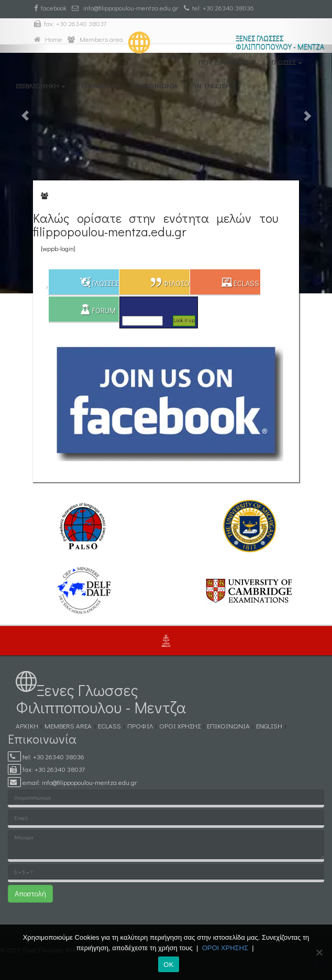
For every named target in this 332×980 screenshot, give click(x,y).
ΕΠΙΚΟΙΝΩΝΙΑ (157, 86)
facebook (50, 8)
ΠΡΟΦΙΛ (170, 56)
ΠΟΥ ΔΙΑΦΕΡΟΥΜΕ (227, 62)
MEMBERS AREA (68, 726)
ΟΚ (168, 965)
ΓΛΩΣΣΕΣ (287, 62)
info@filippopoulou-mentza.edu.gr (125, 8)
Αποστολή (30, 893)
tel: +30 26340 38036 (219, 8)
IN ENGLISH (212, 86)
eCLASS (109, 726)
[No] (319, 952)
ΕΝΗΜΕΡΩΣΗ (100, 86)
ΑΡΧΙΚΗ (27, 726)
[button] (25, 147)
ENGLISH (269, 726)
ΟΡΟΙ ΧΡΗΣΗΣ (180, 726)
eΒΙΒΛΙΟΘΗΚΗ (41, 86)
